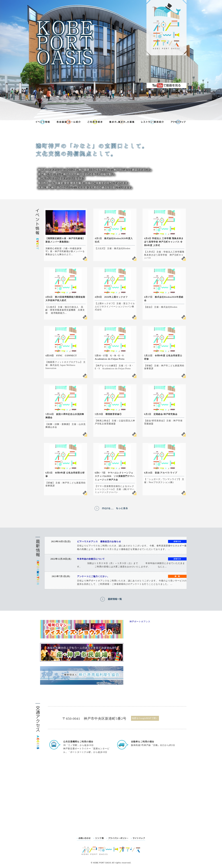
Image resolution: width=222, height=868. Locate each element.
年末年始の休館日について (91, 559)
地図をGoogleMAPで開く (145, 718)
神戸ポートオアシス (140, 622)
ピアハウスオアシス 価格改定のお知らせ (99, 542)
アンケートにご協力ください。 (93, 576)
